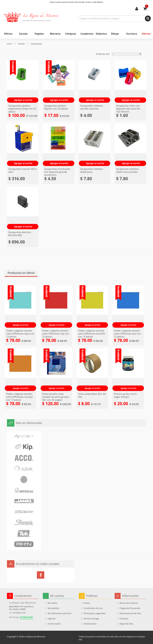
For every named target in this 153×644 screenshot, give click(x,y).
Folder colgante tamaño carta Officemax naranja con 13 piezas (19, 397)
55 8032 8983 (27, 617)
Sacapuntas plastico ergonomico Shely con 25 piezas (22, 109)
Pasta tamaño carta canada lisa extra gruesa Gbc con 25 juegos (55, 397)
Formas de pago (91, 619)
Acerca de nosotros (129, 603)
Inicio (10, 44)
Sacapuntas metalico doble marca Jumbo (128, 170)
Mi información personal (60, 613)
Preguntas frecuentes (130, 608)
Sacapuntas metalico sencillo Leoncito (92, 107)
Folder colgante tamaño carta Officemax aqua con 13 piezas (20, 334)
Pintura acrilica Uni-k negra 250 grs (125, 395)
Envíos (87, 603)
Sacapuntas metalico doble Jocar (92, 170)
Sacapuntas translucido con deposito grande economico (57, 172)
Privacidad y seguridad (95, 613)
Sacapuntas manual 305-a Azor (23, 170)
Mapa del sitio (126, 624)
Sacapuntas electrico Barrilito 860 (20, 234)
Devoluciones (90, 624)
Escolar (21, 44)
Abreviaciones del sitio (130, 613)
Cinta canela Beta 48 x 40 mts (92, 395)
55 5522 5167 (19, 613)
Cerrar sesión (54, 624)
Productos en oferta (21, 273)
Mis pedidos (54, 608)
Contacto (124, 619)
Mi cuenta (137, 9)
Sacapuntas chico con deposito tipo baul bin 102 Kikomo (128, 109)
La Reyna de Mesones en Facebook (41, 575)
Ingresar (52, 619)
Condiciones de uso (93, 608)
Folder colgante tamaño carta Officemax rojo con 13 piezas (56, 334)
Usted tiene (147, 6)
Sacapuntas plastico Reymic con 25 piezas (56, 107)
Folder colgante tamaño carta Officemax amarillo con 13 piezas (92, 334)
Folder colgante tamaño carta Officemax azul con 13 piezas (127, 334)
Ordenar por (103, 54)
